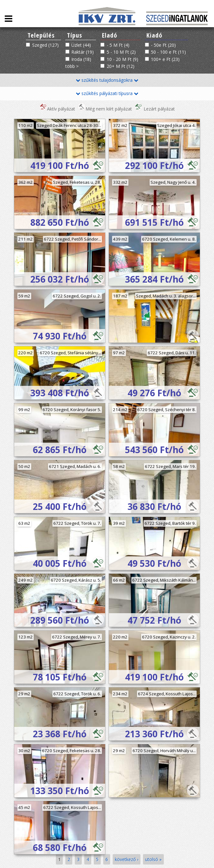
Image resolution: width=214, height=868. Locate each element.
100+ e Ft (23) (165, 59)
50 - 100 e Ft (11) (168, 52)
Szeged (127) (45, 45)
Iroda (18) (81, 59)
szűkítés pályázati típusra (107, 93)
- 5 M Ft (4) (118, 45)
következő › (127, 859)
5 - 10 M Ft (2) (121, 52)
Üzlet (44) (81, 45)
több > (72, 66)
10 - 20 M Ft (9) (122, 59)
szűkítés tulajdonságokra (107, 80)
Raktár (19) (83, 52)
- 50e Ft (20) (163, 45)
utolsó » (153, 859)
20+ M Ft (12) (121, 66)
